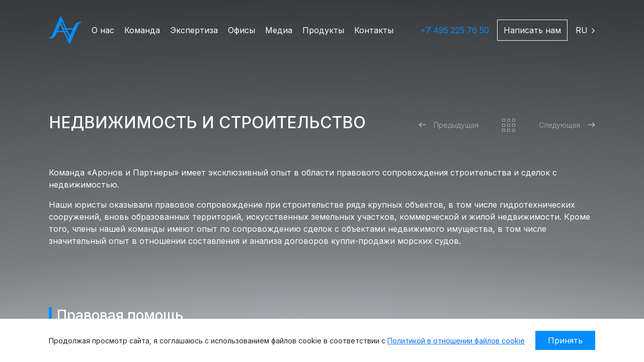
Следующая (567, 125)
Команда (142, 30)
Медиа (279, 30)
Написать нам (532, 30)
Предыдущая (449, 125)
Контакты (374, 30)
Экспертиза (194, 30)
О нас (103, 30)
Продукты (323, 30)
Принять (565, 340)
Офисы (242, 30)
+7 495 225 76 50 (455, 30)
